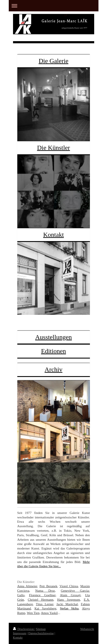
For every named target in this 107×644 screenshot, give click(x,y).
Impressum (20, 633)
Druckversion (24, 629)
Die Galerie (53, 61)
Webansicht (87, 629)
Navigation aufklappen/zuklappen (54, 6)
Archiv (53, 369)
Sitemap (41, 629)
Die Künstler (53, 148)
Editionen (53, 351)
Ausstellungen (54, 337)
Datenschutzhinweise (41, 633)
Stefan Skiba (69, 608)
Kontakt (53, 235)
